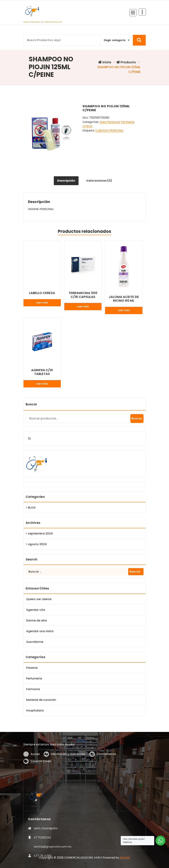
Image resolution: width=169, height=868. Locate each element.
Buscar (31, 404)
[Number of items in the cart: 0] (29, 438)
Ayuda (35, 771)
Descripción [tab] (66, 181)
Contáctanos (106, 771)
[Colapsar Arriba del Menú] (142, 12)
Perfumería (34, 678)
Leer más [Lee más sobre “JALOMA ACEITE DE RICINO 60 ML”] (124, 310)
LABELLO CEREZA (42, 293)
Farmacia (127, 122)
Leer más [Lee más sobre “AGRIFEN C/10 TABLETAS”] (42, 384)
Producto (126, 62)
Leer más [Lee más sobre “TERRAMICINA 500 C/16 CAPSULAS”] (83, 306)
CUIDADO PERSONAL (109, 130)
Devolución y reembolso (68, 771)
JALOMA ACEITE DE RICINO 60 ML (124, 299)
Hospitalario (35, 710)
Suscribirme (35, 642)
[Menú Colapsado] (133, 13)
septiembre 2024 (40, 534)
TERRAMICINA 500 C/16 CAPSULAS (83, 295)
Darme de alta (37, 620)
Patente (32, 668)
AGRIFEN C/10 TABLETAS (42, 372)
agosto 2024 (37, 544)
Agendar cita (36, 610)
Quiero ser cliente (39, 599)
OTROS (87, 126)
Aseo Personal (110, 122)
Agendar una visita (40, 631)
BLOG (32, 508)
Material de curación (41, 700)
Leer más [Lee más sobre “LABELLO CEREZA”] (42, 303)
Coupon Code (41, 778)
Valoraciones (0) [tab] (99, 181)
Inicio (105, 62)
